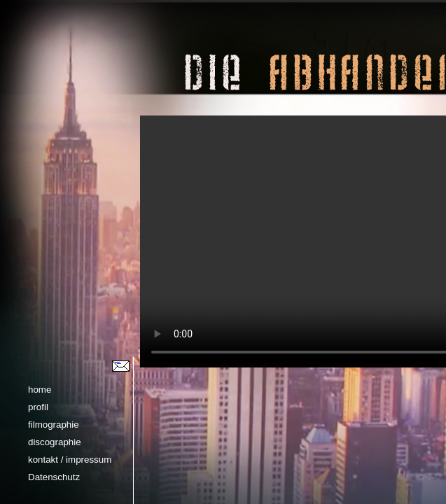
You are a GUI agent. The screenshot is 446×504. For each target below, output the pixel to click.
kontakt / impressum (70, 460)
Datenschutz (54, 477)
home (40, 390)
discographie (55, 442)
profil (38, 407)
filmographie (54, 425)
